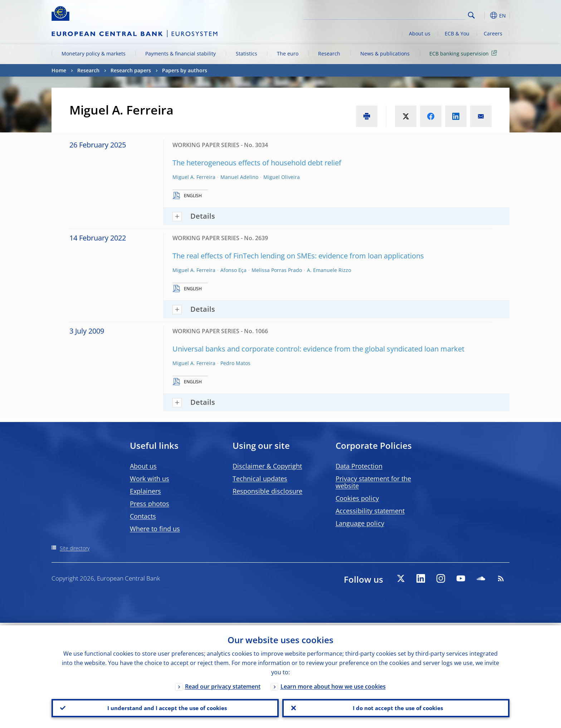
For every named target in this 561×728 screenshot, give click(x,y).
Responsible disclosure (267, 491)
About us (420, 33)
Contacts (143, 516)
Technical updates (260, 479)
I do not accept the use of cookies (396, 707)
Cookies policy (357, 498)
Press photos (150, 504)
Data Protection (359, 466)
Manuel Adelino (239, 177)
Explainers (145, 491)
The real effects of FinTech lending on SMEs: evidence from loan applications (298, 256)
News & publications (385, 54)
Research (329, 54)
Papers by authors (185, 70)
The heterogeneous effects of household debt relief (257, 163)
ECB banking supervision (464, 53)
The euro (288, 54)
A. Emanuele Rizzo (329, 270)
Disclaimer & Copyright (267, 466)
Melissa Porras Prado (277, 270)
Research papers (131, 70)
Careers (493, 33)
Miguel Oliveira (282, 177)
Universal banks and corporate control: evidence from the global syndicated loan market (318, 349)
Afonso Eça (233, 270)
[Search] (430, 14)
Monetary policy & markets (94, 54)
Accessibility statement (370, 511)
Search (471, 15)
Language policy (360, 523)
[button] (484, 15)
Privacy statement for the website (373, 482)
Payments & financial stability (181, 54)
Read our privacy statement (223, 684)
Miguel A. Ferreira (194, 177)
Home (59, 70)
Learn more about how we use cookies (333, 684)
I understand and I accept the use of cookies (165, 707)
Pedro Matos (235, 363)
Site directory (75, 548)
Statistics (247, 54)
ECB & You (457, 33)
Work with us (150, 479)
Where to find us (155, 529)
